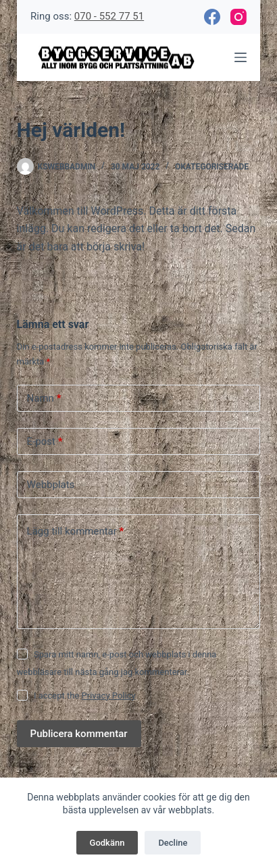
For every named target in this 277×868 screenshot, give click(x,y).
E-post (45, 442)
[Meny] (241, 57)
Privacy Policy (109, 696)
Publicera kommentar (79, 734)
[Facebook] (212, 17)
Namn (44, 399)
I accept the (85, 696)
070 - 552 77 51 (109, 16)
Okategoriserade (212, 167)
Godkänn (107, 843)
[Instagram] (238, 17)
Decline (173, 843)
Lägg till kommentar (76, 532)
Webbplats (51, 485)
